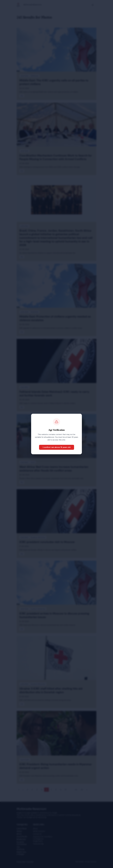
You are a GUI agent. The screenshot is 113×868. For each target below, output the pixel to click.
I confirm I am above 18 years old (57, 447)
